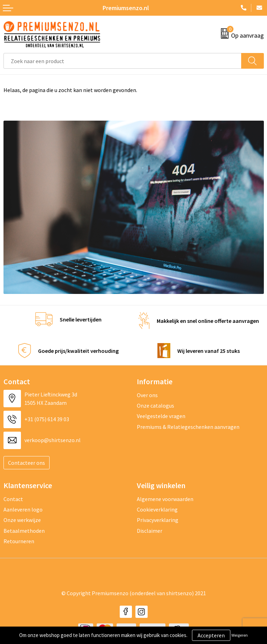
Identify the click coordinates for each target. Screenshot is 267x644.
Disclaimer (150, 531)
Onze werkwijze (22, 520)
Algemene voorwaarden (165, 499)
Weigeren (240, 635)
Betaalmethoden (24, 531)
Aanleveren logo (23, 509)
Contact (13, 499)
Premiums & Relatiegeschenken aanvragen (188, 427)
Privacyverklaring (158, 520)
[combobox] (123, 61)
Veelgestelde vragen (161, 416)
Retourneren (19, 541)
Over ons (147, 395)
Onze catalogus (155, 406)
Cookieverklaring (157, 509)
